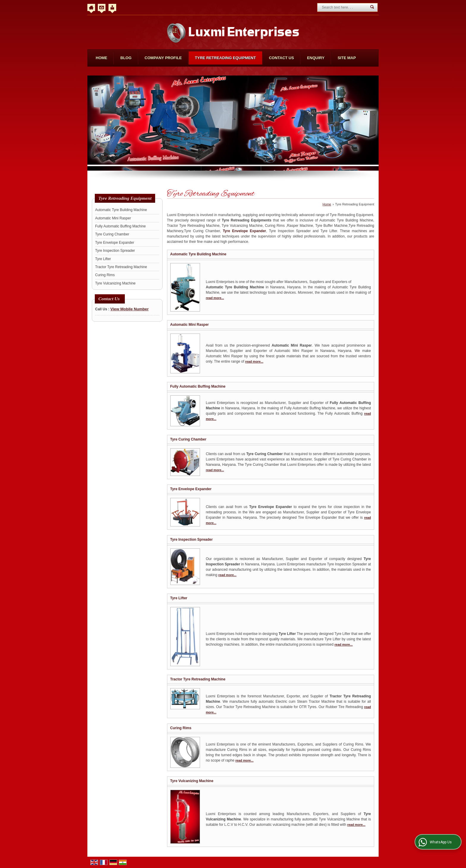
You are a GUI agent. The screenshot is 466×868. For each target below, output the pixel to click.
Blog (126, 58)
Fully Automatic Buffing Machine (121, 226)
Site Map (347, 58)
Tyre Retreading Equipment (225, 58)
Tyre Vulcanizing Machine (115, 283)
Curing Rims (105, 275)
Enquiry (316, 58)
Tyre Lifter (103, 259)
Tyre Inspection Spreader (115, 251)
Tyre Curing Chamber (112, 234)
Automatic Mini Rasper (113, 218)
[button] (129, 309)
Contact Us (281, 58)
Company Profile (163, 58)
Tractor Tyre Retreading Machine (121, 267)
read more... (215, 298)
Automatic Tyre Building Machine (121, 210)
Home (101, 58)
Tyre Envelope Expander (115, 243)
